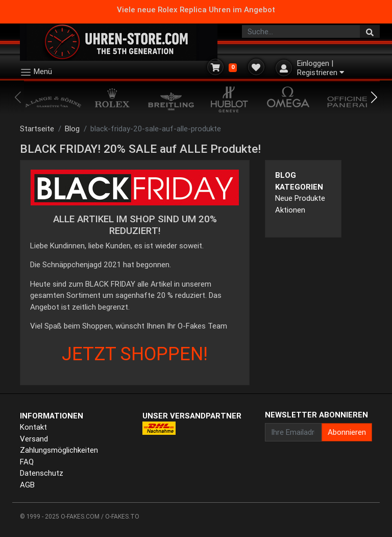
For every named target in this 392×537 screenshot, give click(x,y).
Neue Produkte (300, 198)
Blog (72, 129)
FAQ (27, 462)
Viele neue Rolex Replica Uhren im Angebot (196, 9)
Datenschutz (42, 473)
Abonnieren (347, 432)
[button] (374, 98)
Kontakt (33, 427)
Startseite (37, 129)
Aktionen (290, 210)
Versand (34, 439)
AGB (27, 485)
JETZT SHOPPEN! (135, 354)
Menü (36, 72)
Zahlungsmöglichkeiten (59, 450)
